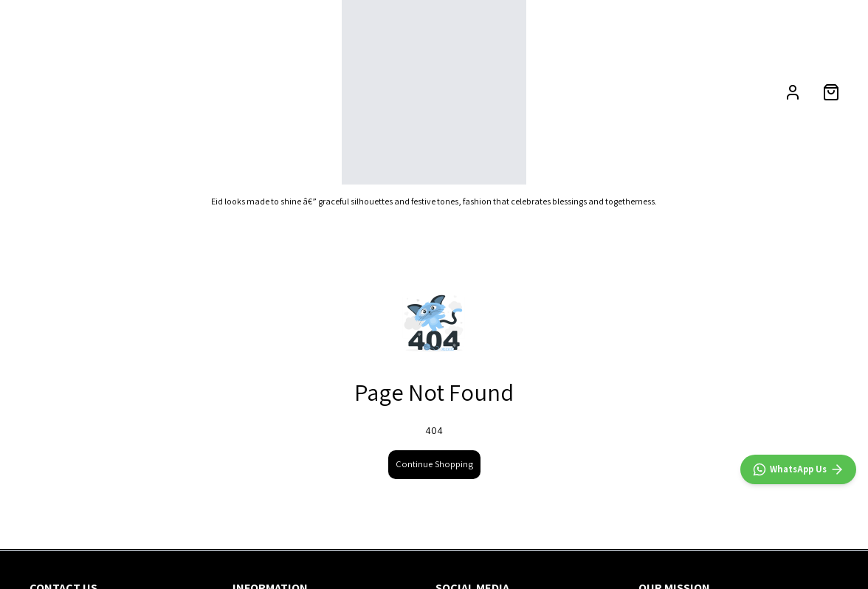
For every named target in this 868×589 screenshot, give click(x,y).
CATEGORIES (147, 92)
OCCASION (239, 92)
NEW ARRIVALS (55, 92)
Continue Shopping (434, 464)
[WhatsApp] (798, 469)
